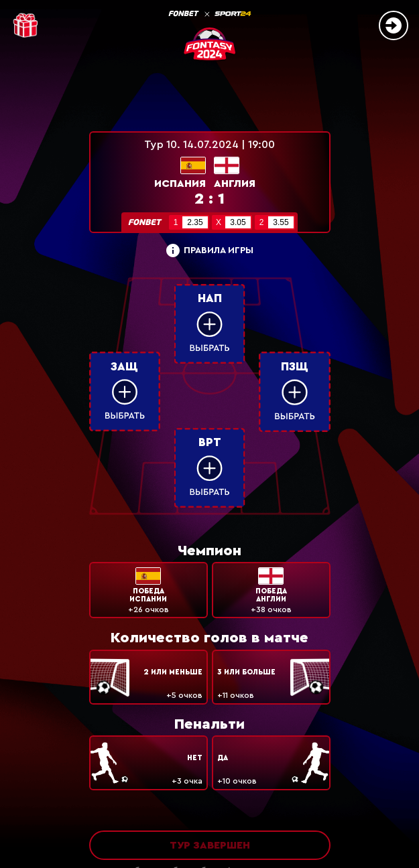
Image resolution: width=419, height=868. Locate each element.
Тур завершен (210, 845)
